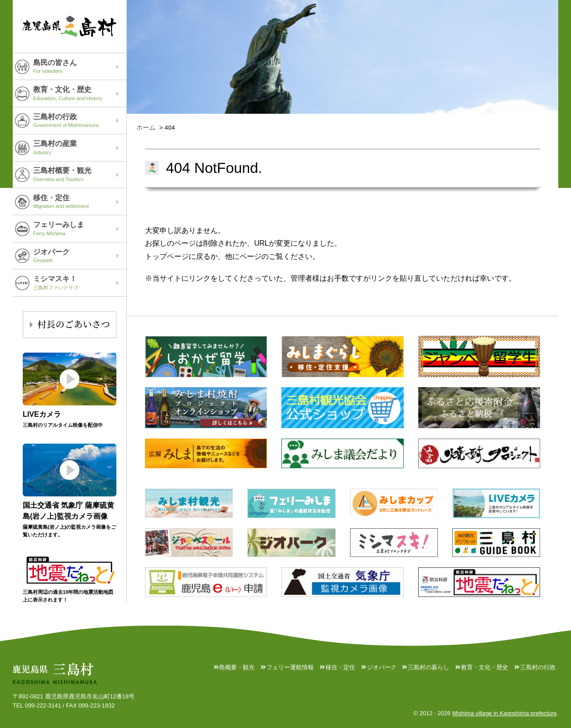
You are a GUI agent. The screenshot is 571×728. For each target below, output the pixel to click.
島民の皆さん (80, 66)
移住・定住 (80, 202)
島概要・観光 (237, 667)
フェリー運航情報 (290, 667)
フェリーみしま (80, 228)
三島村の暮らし (428, 667)
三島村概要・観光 (80, 174)
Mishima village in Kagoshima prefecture (505, 713)
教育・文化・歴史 (80, 93)
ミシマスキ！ (80, 283)
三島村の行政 (80, 121)
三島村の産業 (80, 147)
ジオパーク (80, 256)
